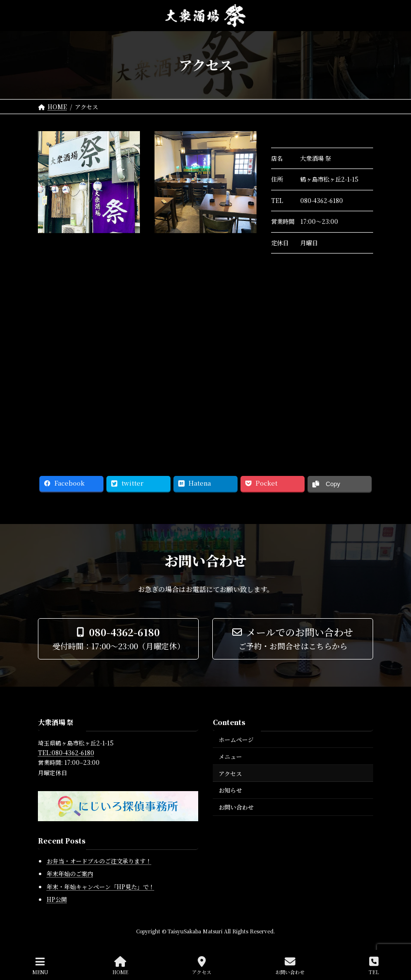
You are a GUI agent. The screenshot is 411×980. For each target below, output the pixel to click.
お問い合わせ (236, 807)
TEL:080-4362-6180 (66, 752)
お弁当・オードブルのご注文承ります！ (99, 860)
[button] (118, 639)
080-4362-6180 (322, 201)
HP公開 (57, 899)
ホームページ (236, 739)
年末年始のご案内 (70, 873)
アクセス (230, 773)
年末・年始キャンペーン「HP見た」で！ (101, 886)
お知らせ (230, 790)
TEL (374, 966)
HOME (120, 966)
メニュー (230, 756)
